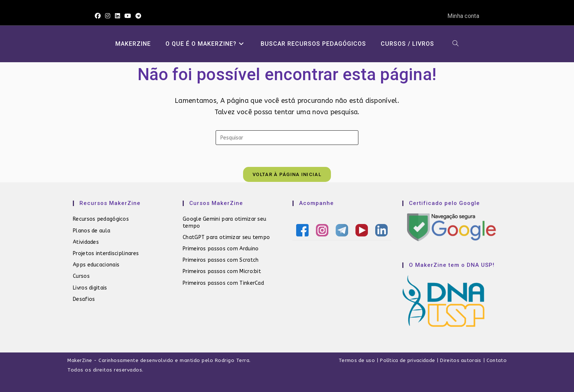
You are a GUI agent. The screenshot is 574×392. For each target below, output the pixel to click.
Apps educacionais (96, 265)
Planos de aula (92, 231)
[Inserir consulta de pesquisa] (287, 138)
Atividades (86, 242)
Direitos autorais (461, 360)
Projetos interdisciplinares (106, 253)
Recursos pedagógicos (101, 219)
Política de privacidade (407, 360)
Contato (497, 360)
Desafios (84, 299)
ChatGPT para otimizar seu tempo (226, 237)
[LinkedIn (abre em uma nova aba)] (118, 16)
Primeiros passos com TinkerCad (223, 283)
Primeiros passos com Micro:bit (222, 271)
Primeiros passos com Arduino (221, 249)
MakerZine (80, 360)
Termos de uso (357, 360)
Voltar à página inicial (287, 174)
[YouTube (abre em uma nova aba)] (128, 16)
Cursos (81, 276)
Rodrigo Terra (232, 360)
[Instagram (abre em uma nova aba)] (108, 16)
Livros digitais (90, 288)
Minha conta (463, 16)
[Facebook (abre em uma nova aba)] (99, 16)
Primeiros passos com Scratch (221, 260)
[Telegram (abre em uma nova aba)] (138, 16)
